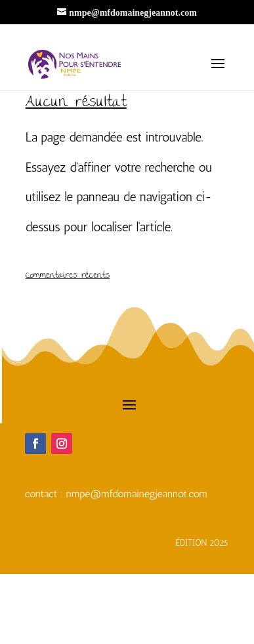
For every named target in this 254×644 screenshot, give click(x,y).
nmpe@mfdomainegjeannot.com (137, 494)
